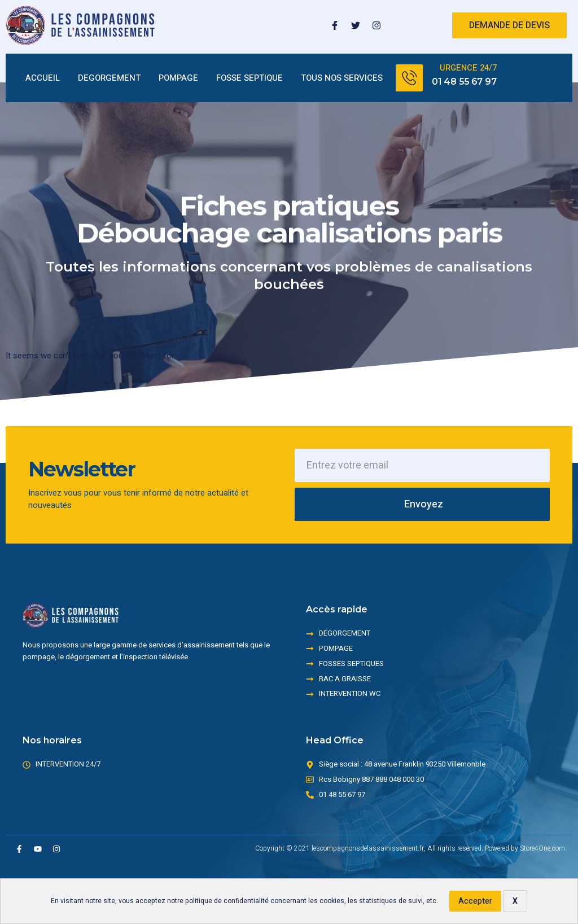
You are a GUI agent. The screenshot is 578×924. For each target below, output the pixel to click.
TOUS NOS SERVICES (342, 78)
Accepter (475, 901)
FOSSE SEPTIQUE (249, 78)
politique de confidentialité (227, 901)
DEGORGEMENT (109, 78)
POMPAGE (178, 78)
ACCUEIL (43, 78)
